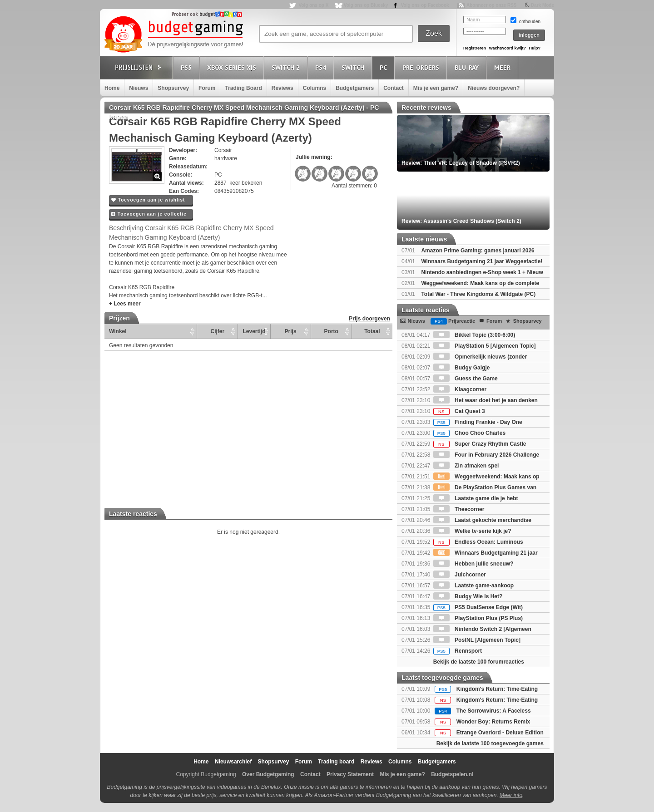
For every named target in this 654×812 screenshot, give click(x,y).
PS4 (322, 67)
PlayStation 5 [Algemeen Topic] (485, 346)
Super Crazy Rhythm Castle (480, 444)
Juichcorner (460, 575)
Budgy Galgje (462, 368)
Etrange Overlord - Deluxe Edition (500, 733)
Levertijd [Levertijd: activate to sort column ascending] (254, 331)
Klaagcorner (460, 389)
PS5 (188, 67)
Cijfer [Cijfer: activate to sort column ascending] (218, 331)
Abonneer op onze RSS (492, 5)
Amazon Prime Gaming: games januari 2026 (478, 251)
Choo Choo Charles (469, 433)
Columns (315, 88)
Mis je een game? (436, 88)
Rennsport (458, 651)
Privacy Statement (350, 774)
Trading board (336, 762)
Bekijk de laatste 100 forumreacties (479, 662)
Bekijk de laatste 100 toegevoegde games (490, 743)
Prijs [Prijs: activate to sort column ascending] (291, 331)
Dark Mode (543, 5)
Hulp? (535, 48)
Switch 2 (287, 67)
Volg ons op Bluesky (366, 5)
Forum (207, 88)
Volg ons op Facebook (425, 5)
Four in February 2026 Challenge (486, 455)
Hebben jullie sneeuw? (473, 564)
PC (385, 67)
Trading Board (243, 88)
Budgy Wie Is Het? (468, 596)
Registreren (475, 48)
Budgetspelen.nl (452, 774)
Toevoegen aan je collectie (149, 214)
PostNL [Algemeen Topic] (477, 640)
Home (112, 88)
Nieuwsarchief (233, 762)
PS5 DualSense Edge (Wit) (478, 607)
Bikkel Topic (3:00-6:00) (474, 335)
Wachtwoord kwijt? (507, 48)
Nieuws (139, 88)
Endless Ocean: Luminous (478, 542)
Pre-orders (422, 67)
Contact (394, 88)
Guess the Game (466, 379)
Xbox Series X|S (233, 67)
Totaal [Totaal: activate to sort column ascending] (372, 331)
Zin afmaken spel (466, 466)
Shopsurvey (173, 88)
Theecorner (459, 509)
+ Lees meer (125, 304)
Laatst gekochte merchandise (482, 520)
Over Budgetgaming (268, 774)
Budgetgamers (355, 88)
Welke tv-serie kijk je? (472, 531)
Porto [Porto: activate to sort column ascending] (331, 331)
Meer (504, 67)
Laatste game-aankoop (473, 586)
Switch (354, 67)
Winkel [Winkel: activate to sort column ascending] (118, 331)
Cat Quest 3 (459, 411)
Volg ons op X (313, 5)
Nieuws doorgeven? (494, 88)
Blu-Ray (468, 67)
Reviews (282, 88)
